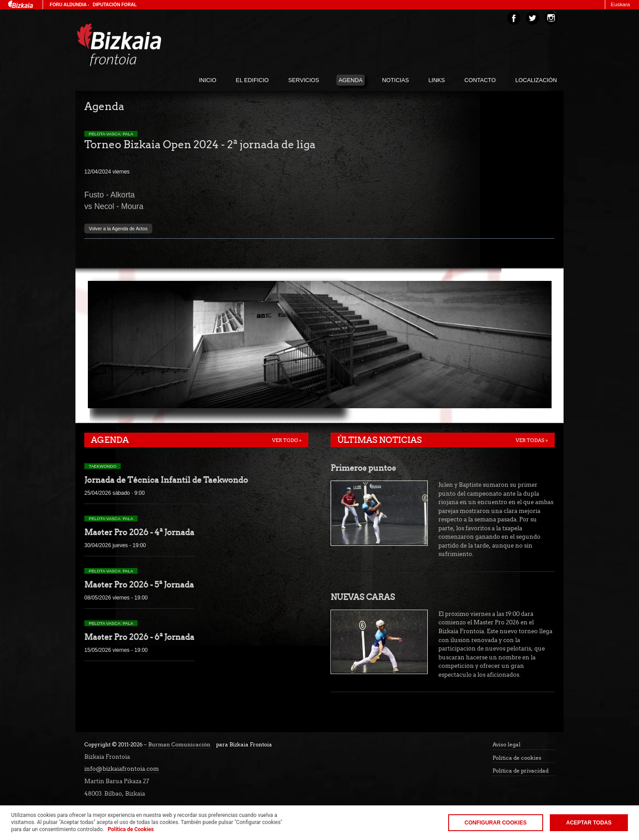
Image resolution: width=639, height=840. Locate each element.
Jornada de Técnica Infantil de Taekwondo (166, 480)
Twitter (532, 18)
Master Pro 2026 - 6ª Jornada (139, 637)
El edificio (252, 80)
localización (536, 80)
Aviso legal (507, 745)
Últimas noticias (379, 440)
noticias (395, 80)
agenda (351, 80)
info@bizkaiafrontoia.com (122, 769)
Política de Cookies (131, 829)
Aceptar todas (589, 823)
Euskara (620, 4)
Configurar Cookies (496, 823)
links (437, 80)
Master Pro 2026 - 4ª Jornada (139, 532)
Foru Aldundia (68, 5)
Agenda (110, 440)
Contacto (480, 80)
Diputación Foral (115, 5)
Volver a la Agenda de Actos (118, 229)
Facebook (514, 18)
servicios (304, 80)
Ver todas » (532, 440)
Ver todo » (287, 440)
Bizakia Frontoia (138, 45)
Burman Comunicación (179, 745)
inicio (207, 80)
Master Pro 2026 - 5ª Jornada (139, 585)
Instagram (551, 18)
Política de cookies (517, 758)
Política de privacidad (521, 771)
